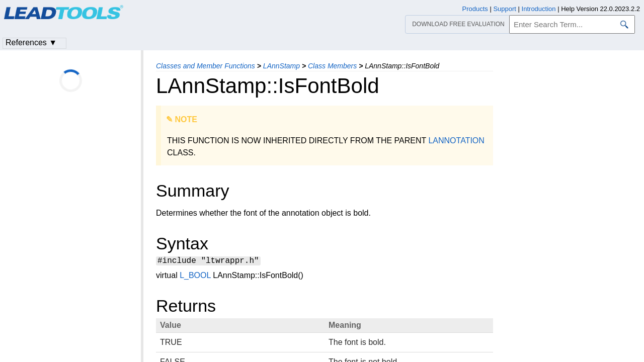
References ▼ (31, 42)
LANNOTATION (456, 141)
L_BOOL (195, 277)
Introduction (539, 9)
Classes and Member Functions (206, 66)
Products (475, 9)
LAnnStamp (281, 66)
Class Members (332, 66)
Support (505, 9)
